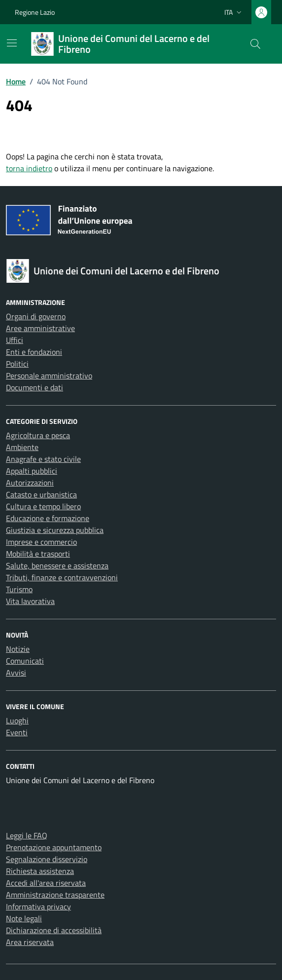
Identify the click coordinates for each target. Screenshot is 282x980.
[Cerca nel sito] (255, 44)
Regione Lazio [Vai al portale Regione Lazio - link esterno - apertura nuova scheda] (35, 12)
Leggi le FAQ (27, 835)
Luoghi (17, 720)
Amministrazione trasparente (55, 895)
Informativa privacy (38, 906)
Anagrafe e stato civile (43, 459)
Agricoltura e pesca (38, 435)
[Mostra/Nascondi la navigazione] (12, 43)
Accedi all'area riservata (46, 883)
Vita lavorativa (30, 601)
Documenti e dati (35, 387)
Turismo (19, 589)
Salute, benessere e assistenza (57, 565)
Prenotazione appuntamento (54, 847)
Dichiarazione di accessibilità (54, 930)
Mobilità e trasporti (38, 554)
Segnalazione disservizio (47, 859)
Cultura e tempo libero (43, 506)
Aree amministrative (40, 328)
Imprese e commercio (41, 542)
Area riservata (30, 942)
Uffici (15, 340)
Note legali (24, 918)
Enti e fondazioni (34, 352)
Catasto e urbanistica (41, 494)
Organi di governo (36, 316)
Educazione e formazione (48, 518)
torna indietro (29, 168)
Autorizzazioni (30, 483)
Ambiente (22, 447)
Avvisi (16, 673)
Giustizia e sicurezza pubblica (55, 530)
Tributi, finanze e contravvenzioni (62, 577)
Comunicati (25, 661)
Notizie (18, 649)
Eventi (17, 732)
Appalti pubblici (32, 471)
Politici (17, 364)
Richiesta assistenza (40, 871)
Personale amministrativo (49, 376)
